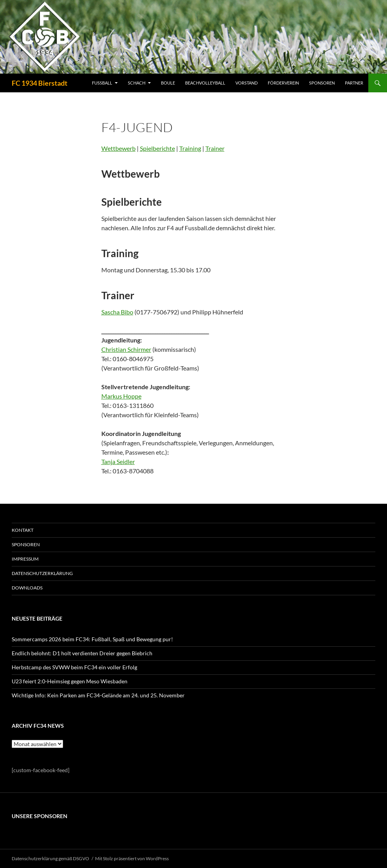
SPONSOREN (322, 83)
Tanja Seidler (118, 461)
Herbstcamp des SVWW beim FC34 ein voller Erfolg (74, 667)
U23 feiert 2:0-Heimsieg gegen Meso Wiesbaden (70, 681)
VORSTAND (247, 83)
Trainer (215, 148)
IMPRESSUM (25, 559)
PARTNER (354, 83)
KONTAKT (23, 530)
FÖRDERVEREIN (283, 83)
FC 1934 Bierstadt (40, 83)
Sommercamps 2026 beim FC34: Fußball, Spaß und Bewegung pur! (92, 639)
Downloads (27, 588)
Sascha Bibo (117, 312)
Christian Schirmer (126, 349)
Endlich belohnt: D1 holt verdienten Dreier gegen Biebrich (82, 653)
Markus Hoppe (121, 396)
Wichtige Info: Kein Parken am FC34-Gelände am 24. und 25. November (98, 695)
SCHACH (137, 83)
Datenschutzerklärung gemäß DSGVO (50, 858)
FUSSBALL (102, 83)
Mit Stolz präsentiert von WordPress (132, 858)
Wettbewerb (118, 148)
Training (190, 148)
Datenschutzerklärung (42, 573)
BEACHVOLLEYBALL (205, 83)
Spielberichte (157, 148)
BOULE (168, 83)
